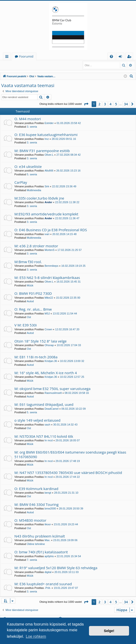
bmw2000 (50, 508)
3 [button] (105, 104)
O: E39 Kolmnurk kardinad (36, 489)
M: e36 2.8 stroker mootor (36, 246)
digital (48, 572)
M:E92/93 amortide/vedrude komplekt (46, 214)
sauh (47, 425)
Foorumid (26, 56)
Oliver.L (49, 155)
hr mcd (49, 440)
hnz (47, 139)
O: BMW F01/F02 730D (33, 293)
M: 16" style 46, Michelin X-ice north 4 (46, 373)
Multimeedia (34, 190)
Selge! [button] (109, 631)
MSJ (47, 313)
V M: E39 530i (26, 325)
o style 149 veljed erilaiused (37, 420)
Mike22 (49, 298)
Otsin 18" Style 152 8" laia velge (41, 341)
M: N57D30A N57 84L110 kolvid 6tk (44, 436)
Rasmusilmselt (53, 393)
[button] (86, 104)
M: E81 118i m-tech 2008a (36, 357)
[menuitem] (111, 56)
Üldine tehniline (36, 544)
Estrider (49, 123)
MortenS (50, 250)
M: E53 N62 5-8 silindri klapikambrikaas (47, 278)
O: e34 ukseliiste (28, 166)
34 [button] (126, 104)
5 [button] (116, 104)
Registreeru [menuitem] (130, 57)
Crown (48, 329)
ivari (47, 234)
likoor (48, 524)
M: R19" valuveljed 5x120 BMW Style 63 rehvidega (56, 568)
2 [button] (100, 104)
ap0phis (49, 556)
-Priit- (48, 588)
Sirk (47, 186)
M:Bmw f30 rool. (28, 262)
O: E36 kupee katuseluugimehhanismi (46, 135)
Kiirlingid (8, 57)
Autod (30, 301)
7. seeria (32, 560)
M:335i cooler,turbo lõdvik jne (39, 198)
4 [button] (111, 104)
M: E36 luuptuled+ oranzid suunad (43, 584)
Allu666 (49, 171)
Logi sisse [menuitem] (121, 57)
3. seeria (32, 127)
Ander (48, 202)
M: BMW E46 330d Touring (36, 504)
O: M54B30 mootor (30, 520)
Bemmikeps (51, 266)
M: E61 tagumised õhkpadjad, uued (44, 404)
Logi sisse (12, 64)
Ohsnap (49, 345)
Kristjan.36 (51, 361)
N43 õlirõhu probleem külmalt (40, 536)
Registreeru (33, 64)
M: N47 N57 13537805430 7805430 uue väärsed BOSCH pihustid (68, 473)
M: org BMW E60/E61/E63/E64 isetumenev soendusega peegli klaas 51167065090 (70, 454)
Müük (30, 285)
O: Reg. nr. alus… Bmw (33, 309)
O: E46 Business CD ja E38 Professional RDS (51, 230)
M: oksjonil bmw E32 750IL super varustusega (52, 389)
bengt (48, 493)
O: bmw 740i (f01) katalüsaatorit (41, 552)
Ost (29, 317)
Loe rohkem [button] (36, 636)
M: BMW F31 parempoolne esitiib (42, 151)
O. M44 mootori (28, 119)
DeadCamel (52, 409)
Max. (47, 540)
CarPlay (21, 182)
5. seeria (32, 174)
